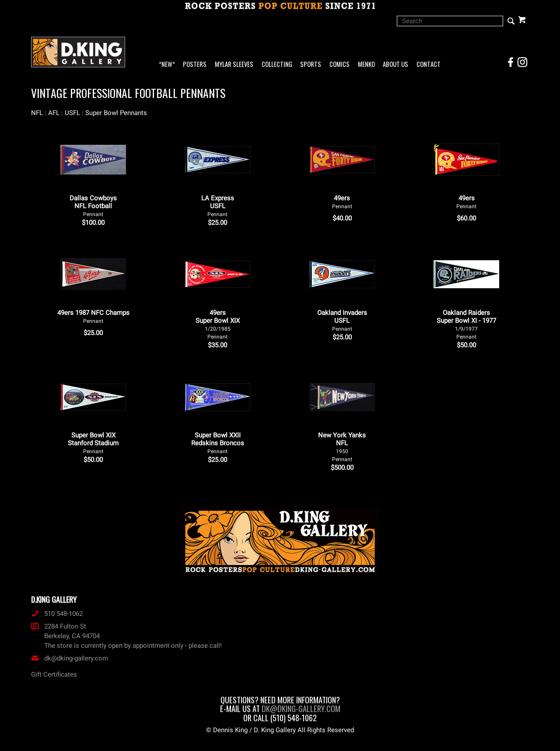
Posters (195, 65)
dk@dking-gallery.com (70, 658)
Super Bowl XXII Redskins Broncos (218, 443)
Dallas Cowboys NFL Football (93, 206)
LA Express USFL (218, 206)
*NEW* (167, 65)
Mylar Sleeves (234, 65)
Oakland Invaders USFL (342, 320)
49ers (342, 202)
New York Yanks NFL (342, 447)
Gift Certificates (54, 674)
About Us (395, 65)
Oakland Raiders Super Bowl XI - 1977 (466, 324)
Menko (366, 65)
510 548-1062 (57, 614)
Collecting (277, 65)
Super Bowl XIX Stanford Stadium (93, 443)
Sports (311, 65)
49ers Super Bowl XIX (218, 324)
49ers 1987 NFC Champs (93, 316)
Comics (339, 65)
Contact (429, 65)
